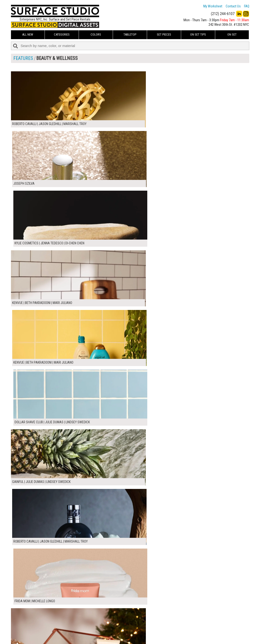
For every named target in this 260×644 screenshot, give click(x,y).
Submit (181, 630)
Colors (96, 34)
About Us (100, 625)
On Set (232, 34)
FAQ (247, 6)
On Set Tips (198, 34)
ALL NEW (28, 34)
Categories (62, 34)
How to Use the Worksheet (112, 620)
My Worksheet (213, 6)
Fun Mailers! (102, 636)
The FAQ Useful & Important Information (121, 630)
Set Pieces (164, 34)
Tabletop (130, 34)
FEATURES (23, 58)
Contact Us (233, 6)
